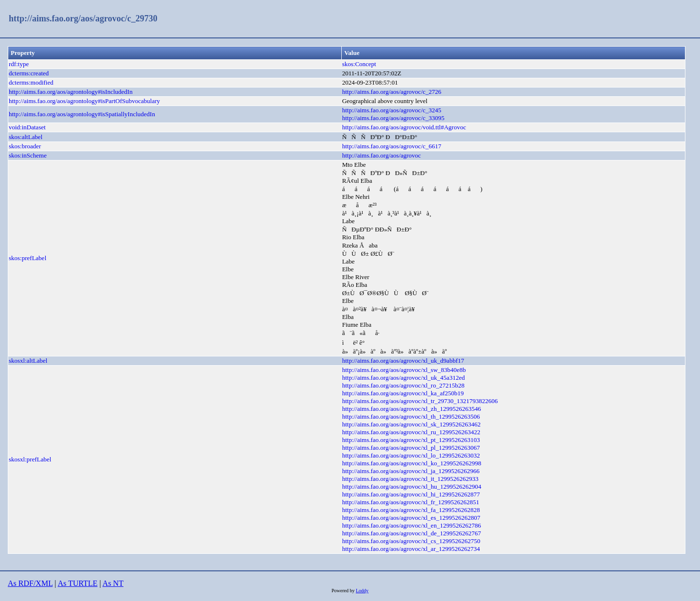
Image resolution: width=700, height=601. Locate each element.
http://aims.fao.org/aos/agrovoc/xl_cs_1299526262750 (411, 541)
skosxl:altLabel (28, 361)
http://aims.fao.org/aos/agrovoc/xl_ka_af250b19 (403, 393)
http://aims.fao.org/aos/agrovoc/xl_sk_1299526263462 (411, 424)
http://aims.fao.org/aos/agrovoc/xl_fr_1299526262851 (411, 502)
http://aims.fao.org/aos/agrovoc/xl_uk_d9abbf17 (403, 361)
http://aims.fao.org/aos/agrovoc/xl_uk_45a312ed (404, 378)
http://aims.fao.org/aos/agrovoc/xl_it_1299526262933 (411, 479)
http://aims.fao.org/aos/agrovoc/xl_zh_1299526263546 (412, 409)
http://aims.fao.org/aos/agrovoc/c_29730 (83, 18)
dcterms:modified (31, 82)
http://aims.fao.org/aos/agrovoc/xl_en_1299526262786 (412, 525)
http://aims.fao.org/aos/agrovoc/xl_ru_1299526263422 (411, 432)
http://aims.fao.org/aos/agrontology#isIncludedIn (71, 92)
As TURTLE (78, 583)
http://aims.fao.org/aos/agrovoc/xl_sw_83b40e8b (404, 370)
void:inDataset (27, 127)
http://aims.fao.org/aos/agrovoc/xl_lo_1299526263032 (411, 455)
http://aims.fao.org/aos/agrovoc (382, 155)
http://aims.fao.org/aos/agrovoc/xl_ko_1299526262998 (412, 463)
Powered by (344, 591)
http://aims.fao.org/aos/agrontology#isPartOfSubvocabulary (84, 101)
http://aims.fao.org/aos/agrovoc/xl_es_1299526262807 (411, 518)
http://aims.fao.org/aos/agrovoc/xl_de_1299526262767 (412, 533)
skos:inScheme (28, 155)
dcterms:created (29, 73)
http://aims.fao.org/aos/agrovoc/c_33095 (394, 118)
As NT (113, 583)
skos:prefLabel (27, 258)
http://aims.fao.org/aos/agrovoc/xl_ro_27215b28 (403, 385)
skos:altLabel (26, 137)
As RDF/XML (30, 583)
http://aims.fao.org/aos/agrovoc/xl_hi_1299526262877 (411, 494)
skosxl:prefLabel (30, 459)
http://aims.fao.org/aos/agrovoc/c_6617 (392, 146)
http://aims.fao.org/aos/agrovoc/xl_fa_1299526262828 (411, 510)
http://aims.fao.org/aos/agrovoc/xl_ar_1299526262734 (411, 549)
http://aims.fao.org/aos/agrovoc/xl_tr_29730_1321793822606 (420, 401)
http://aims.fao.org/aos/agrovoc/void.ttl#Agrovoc (404, 127)
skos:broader (25, 146)
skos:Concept (359, 64)
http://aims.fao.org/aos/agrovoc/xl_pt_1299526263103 (411, 440)
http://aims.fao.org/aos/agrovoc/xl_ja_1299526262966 (411, 471)
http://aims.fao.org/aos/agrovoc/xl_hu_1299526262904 (412, 486)
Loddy (362, 591)
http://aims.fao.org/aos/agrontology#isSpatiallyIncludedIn (82, 114)
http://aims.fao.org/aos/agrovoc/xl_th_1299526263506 (411, 416)
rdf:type (19, 64)
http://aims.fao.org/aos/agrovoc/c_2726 (392, 92)
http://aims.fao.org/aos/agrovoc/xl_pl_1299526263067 (411, 448)
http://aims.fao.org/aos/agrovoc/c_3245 (392, 110)
